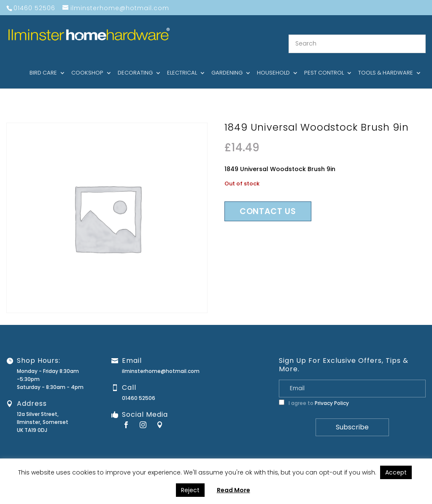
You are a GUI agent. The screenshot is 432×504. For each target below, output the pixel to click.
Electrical (182, 63)
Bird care (43, 63)
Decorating (135, 63)
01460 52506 (139, 387)
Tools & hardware (386, 63)
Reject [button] (190, 490)
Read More (234, 490)
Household (273, 63)
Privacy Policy (332, 393)
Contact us (268, 201)
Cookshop (87, 63)
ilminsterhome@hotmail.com (161, 361)
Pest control (324, 63)
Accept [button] (396, 472)
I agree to (314, 393)
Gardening (227, 63)
